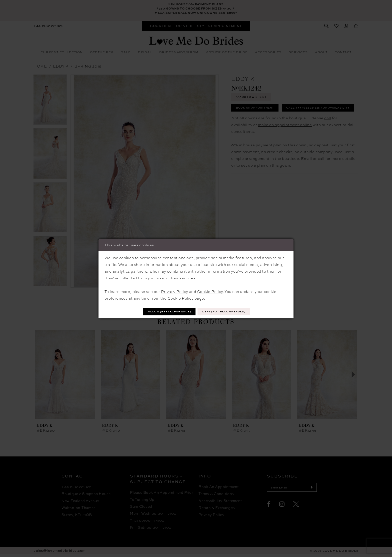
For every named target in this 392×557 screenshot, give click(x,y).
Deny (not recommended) (229, 312)
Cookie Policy (210, 291)
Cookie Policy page (186, 298)
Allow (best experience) (164, 312)
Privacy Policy (174, 291)
